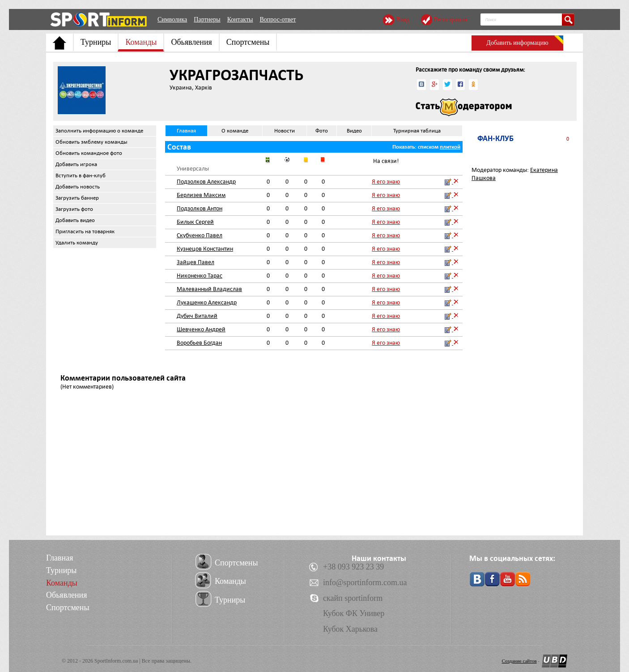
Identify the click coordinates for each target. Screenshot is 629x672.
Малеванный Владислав (209, 289)
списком (428, 147)
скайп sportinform (353, 598)
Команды (141, 42)
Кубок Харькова (350, 629)
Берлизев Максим (201, 195)
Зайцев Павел (195, 262)
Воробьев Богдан (199, 343)
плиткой (450, 147)
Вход (402, 19)
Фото (322, 131)
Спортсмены (248, 42)
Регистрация (450, 19)
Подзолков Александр (206, 182)
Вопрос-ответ (278, 19)
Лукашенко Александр (207, 302)
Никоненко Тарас (200, 276)
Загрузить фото (74, 209)
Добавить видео (75, 220)
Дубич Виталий (197, 316)
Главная (186, 131)
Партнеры (207, 19)
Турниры (96, 42)
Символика (172, 19)
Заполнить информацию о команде (99, 131)
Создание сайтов (519, 661)
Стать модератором (464, 107)
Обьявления (191, 42)
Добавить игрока (76, 164)
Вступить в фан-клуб (81, 175)
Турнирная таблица (417, 131)
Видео (354, 131)
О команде (235, 131)
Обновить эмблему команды (91, 142)
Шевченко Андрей (201, 329)
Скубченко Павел (200, 235)
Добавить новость (78, 187)
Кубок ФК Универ (354, 613)
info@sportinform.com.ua (365, 582)
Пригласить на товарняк (85, 231)
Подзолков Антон (200, 208)
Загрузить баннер (77, 198)
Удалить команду (77, 243)
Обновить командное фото (89, 153)
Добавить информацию (517, 43)
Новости (285, 131)
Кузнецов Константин (205, 249)
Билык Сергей (195, 222)
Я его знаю (386, 182)
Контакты (240, 19)
